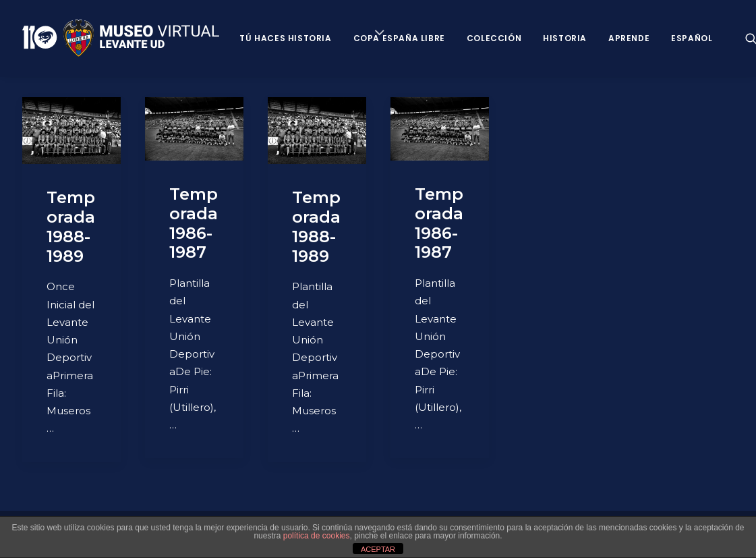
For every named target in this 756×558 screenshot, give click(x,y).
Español (692, 38)
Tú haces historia (285, 38)
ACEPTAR (378, 549)
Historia (565, 38)
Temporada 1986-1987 (194, 223)
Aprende (629, 38)
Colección (494, 38)
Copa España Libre (399, 38)
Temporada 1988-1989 (71, 226)
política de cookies (317, 536)
